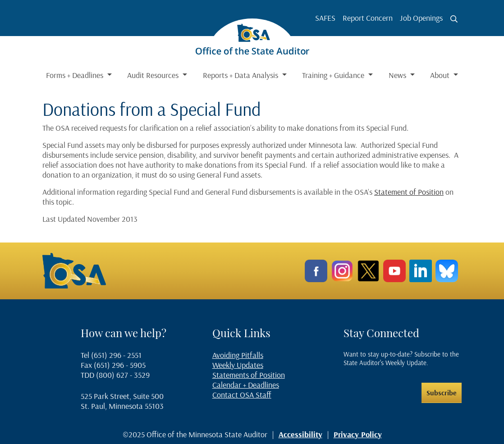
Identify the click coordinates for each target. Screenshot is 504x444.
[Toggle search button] (454, 19)
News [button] (398, 75)
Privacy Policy (358, 434)
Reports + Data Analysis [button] (241, 75)
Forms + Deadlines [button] (76, 75)
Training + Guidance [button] (334, 75)
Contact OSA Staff (242, 395)
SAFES (325, 18)
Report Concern (368, 18)
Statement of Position (409, 192)
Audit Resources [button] (154, 75)
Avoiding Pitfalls (238, 355)
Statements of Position (249, 375)
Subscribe (442, 393)
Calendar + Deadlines (246, 385)
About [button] (441, 75)
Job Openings (421, 18)
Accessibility (300, 434)
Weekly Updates (238, 365)
